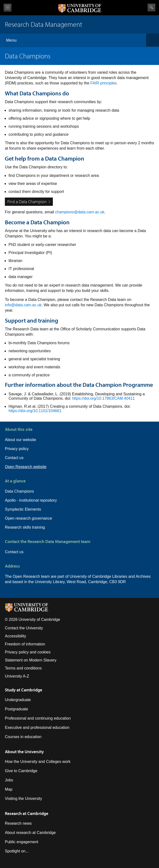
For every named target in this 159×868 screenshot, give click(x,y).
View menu (8, 8)
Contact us (14, 458)
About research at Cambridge (30, 833)
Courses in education (23, 737)
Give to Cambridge (21, 771)
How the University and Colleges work (38, 762)
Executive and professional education (37, 728)
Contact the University (24, 628)
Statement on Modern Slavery (31, 660)
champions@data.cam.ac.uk (80, 212)
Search (151, 8)
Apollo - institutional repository (31, 500)
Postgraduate (16, 709)
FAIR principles (103, 83)
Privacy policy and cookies (28, 652)
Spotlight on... (17, 851)
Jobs (9, 780)
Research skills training (25, 527)
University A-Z (17, 676)
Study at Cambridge (23, 690)
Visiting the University (23, 799)
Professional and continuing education (38, 718)
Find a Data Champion (27, 202)
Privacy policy (17, 449)
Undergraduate (18, 700)
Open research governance (28, 518)
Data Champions (19, 491)
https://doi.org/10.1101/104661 (36, 411)
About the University (24, 752)
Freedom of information (25, 644)
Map (9, 789)
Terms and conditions (23, 668)
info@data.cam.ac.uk (23, 305)
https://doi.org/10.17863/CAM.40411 (103, 398)
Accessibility (15, 636)
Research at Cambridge (27, 813)
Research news (18, 823)
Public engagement (22, 842)
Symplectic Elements (23, 509)
